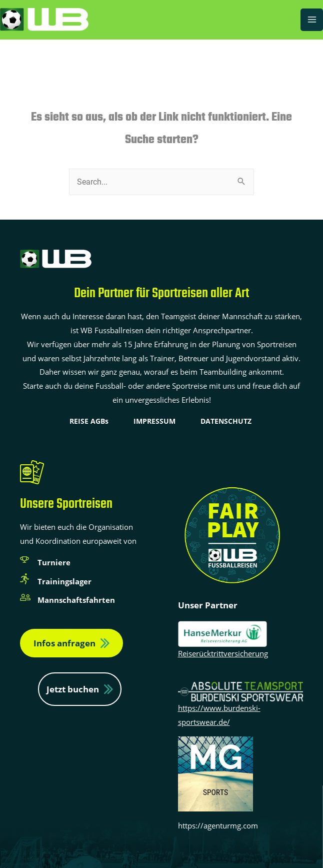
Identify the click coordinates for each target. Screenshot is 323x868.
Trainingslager (64, 581)
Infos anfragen (64, 643)
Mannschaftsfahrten (76, 600)
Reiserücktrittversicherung (223, 653)
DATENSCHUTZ (226, 421)
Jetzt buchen (73, 689)
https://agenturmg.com (218, 825)
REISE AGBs (89, 421)
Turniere (54, 562)
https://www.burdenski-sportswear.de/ (241, 706)
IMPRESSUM (154, 421)
